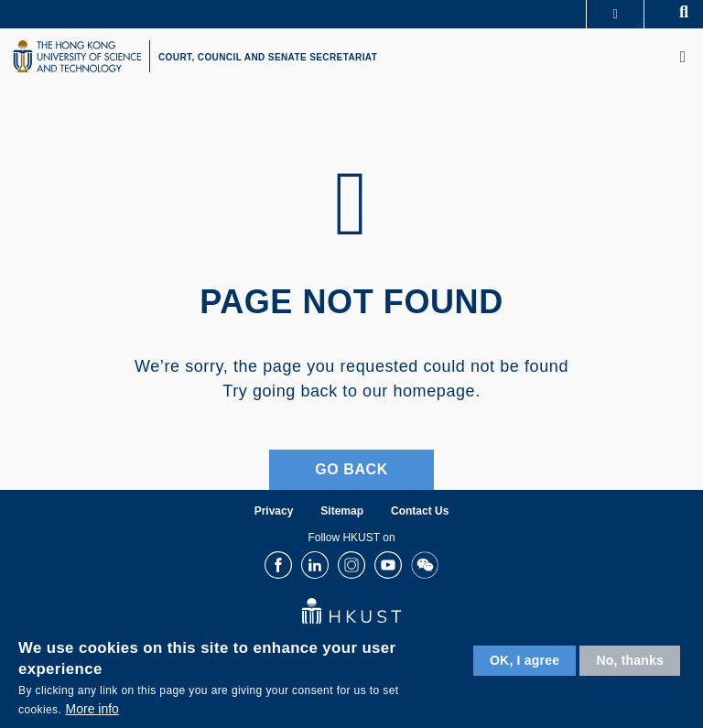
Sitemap (342, 511)
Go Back (351, 469)
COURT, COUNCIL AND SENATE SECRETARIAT (268, 57)
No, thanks (630, 660)
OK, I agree (525, 660)
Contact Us (420, 511)
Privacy (274, 511)
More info (92, 709)
